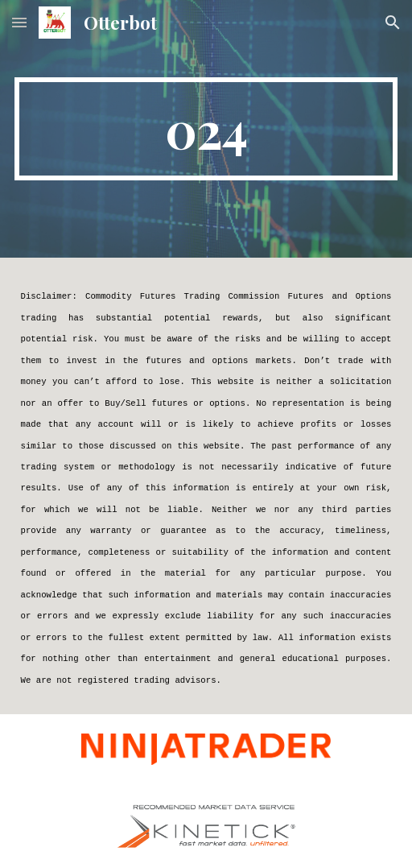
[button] (19, 22)
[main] (206, 129)
